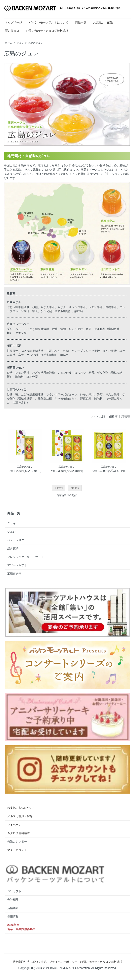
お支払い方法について (21, 808)
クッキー (13, 523)
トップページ (13, 22)
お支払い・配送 (103, 22)
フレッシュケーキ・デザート (26, 557)
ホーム (9, 43)
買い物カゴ (12, 31)
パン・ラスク (16, 540)
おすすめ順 (98, 417)
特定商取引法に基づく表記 (30, 962)
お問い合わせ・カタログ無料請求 (47, 31)
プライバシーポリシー (63, 962)
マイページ (14, 825)
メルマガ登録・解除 (20, 816)
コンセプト (14, 891)
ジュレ (20, 43)
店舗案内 (13, 908)
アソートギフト (17, 565)
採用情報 (13, 916)
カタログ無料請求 (19, 833)
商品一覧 (81, 22)
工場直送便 (14, 574)
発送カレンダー (17, 841)
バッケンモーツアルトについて (48, 22)
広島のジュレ (36, 43)
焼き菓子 (13, 548)
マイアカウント (17, 850)
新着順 (126, 417)
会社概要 (13, 900)
